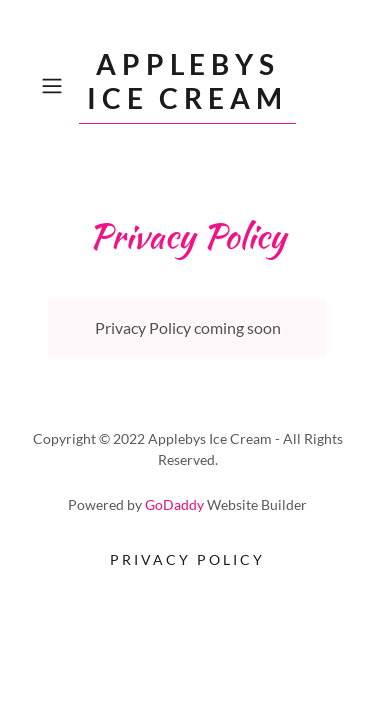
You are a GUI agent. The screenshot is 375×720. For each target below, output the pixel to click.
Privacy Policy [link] (187, 559)
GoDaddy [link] (174, 504)
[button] (55, 86)
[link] (188, 86)
